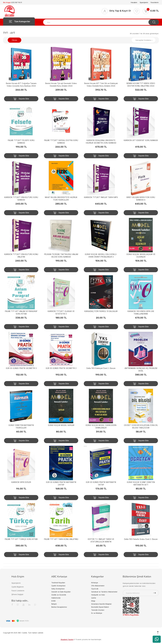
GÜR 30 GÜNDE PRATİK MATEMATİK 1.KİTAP (101, 483)
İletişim (54, 604)
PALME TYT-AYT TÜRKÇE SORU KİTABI (21, 539)
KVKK (53, 601)
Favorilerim (155, 2)
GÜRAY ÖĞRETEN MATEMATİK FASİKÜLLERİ (21, 426)
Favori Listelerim (18, 591)
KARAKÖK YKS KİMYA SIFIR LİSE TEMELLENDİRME (141, 312)
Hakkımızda (56, 598)
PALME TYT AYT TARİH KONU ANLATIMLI (61, 539)
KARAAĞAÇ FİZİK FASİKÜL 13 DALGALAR (101, 311)
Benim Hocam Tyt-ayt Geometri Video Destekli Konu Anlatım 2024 (61, 85)
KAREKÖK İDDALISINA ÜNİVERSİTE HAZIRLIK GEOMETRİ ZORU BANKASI (101, 142)
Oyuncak (95, 589)
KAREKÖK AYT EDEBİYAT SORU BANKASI (141, 140)
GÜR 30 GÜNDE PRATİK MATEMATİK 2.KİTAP (61, 483)
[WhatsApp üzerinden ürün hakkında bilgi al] (157, 639)
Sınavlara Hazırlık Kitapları (101, 604)
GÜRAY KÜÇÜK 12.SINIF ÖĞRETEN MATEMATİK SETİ (141, 483)
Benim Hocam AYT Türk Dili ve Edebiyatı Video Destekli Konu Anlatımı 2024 (101, 85)
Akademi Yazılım (67, 639)
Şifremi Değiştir (17, 594)
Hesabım (134, 2)
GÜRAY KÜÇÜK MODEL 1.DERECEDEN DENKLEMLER (101, 426)
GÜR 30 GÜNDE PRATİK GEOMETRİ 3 (21, 368)
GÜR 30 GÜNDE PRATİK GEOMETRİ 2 (61, 368)
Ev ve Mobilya (97, 613)
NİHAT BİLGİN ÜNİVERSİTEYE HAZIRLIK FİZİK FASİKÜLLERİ (61, 199)
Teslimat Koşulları (58, 583)
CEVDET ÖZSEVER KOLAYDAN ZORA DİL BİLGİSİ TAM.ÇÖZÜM (141, 426)
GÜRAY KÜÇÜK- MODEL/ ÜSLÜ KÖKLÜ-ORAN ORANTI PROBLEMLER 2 (101, 256)
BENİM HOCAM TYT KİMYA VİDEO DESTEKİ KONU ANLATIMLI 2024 (141, 85)
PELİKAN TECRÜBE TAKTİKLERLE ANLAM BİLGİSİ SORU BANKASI (61, 256)
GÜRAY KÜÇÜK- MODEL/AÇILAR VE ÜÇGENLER (141, 256)
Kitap (93, 601)
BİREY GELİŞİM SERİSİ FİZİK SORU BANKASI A (141, 199)
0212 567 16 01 (16, 2)
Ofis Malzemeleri (98, 586)
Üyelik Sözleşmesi (58, 586)
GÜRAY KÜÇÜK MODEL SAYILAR (61, 425)
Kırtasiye (95, 583)
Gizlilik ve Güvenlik (59, 595)
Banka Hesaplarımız (59, 607)
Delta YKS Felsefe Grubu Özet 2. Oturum (141, 539)
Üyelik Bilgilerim (18, 587)
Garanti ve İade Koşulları (61, 592)
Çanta (94, 598)
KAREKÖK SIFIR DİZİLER (21, 482)
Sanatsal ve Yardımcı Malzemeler (104, 592)
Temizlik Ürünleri (98, 610)
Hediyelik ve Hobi (98, 595)
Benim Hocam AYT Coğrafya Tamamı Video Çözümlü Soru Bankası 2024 (21, 85)
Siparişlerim (144, 2)
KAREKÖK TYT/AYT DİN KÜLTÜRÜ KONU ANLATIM (21, 256)
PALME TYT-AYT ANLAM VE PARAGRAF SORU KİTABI (21, 312)
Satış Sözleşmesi (58, 589)
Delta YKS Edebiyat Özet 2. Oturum (101, 368)
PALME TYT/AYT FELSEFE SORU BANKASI (21, 142)
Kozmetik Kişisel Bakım (100, 607)
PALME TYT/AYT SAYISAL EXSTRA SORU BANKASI (61, 142)
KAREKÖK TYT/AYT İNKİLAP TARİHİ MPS (101, 197)
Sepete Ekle (21, 99)
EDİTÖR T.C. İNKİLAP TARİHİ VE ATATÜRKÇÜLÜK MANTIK (101, 540)
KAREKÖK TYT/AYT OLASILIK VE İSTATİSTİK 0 (61, 312)
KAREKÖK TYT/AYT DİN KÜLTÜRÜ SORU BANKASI (21, 199)
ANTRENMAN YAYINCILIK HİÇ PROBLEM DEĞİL (141, 369)
